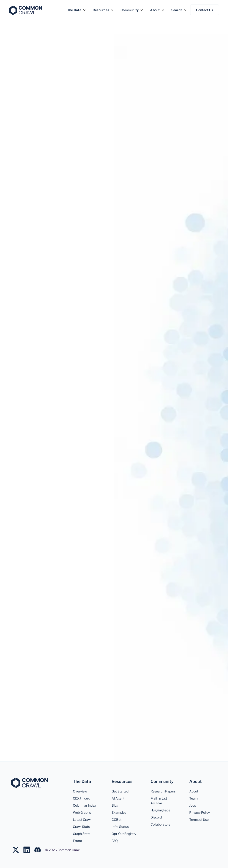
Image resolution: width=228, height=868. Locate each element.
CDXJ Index (81, 798)
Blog (115, 805)
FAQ (115, 841)
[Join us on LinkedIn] (29, 850)
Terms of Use (199, 820)
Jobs (193, 805)
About (194, 791)
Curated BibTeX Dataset (167, 634)
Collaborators (160, 824)
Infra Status (120, 827)
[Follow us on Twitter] (18, 850)
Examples (119, 812)
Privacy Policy (200, 812)
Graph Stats (82, 834)
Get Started (120, 791)
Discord (156, 817)
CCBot (117, 820)
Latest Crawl (82, 820)
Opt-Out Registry (124, 834)
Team (193, 798)
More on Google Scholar (61, 634)
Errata (77, 841)
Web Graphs (82, 812)
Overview (22, 187)
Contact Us (205, 10)
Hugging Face (160, 810)
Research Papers (163, 791)
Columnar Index (85, 805)
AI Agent (118, 798)
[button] (77, 10)
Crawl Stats (81, 827)
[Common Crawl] (30, 783)
